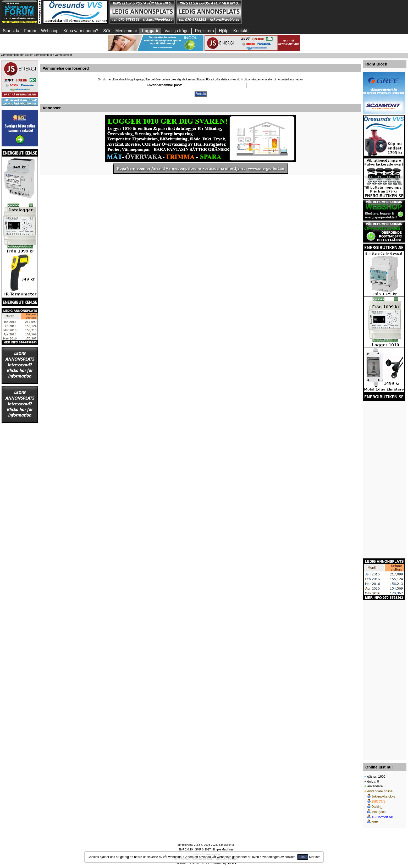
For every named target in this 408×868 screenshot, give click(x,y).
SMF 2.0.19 (186, 849)
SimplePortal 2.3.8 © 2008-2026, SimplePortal (206, 845)
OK (303, 857)
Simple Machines (223, 849)
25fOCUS (378, 801)
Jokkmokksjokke (383, 796)
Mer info (315, 857)
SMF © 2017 (203, 849)
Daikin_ (377, 807)
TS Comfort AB (382, 817)
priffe (375, 822)
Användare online (380, 791)
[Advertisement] (276, 12)
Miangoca (378, 812)
